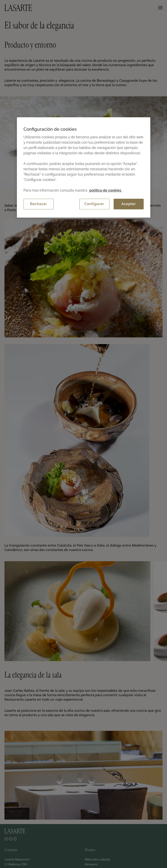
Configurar (94, 204)
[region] (84, 167)
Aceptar (128, 204)
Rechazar (39, 204)
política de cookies (106, 190)
